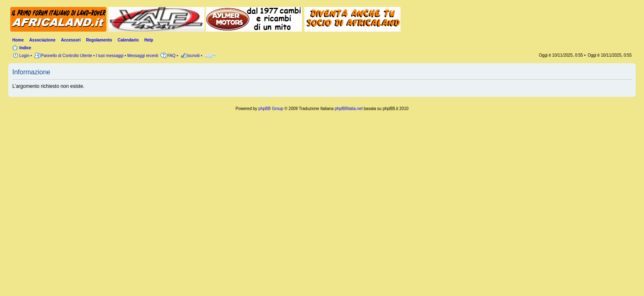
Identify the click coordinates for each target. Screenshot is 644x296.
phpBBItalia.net (349, 109)
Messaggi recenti (143, 56)
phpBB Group (271, 109)
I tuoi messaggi (109, 56)
